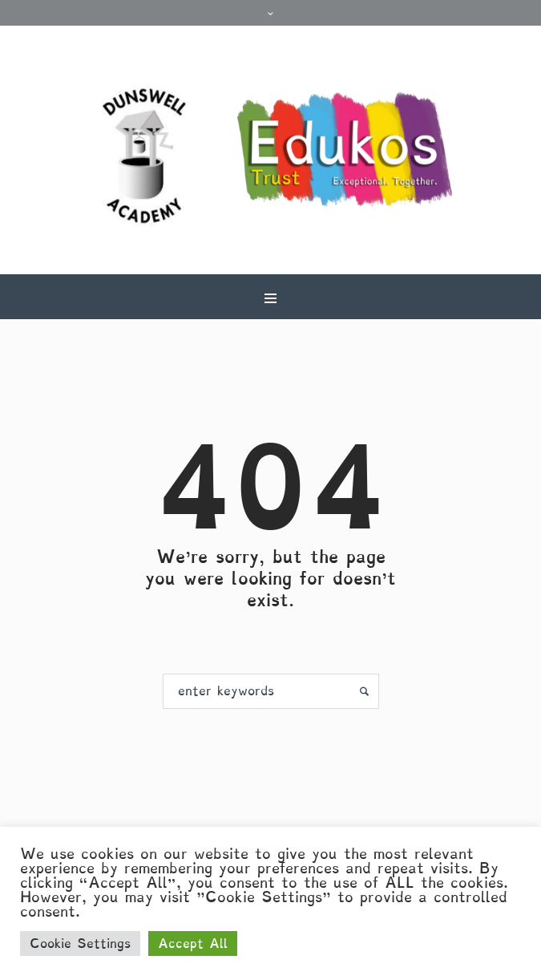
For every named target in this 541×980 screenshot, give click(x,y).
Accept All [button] (193, 944)
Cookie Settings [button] (80, 944)
